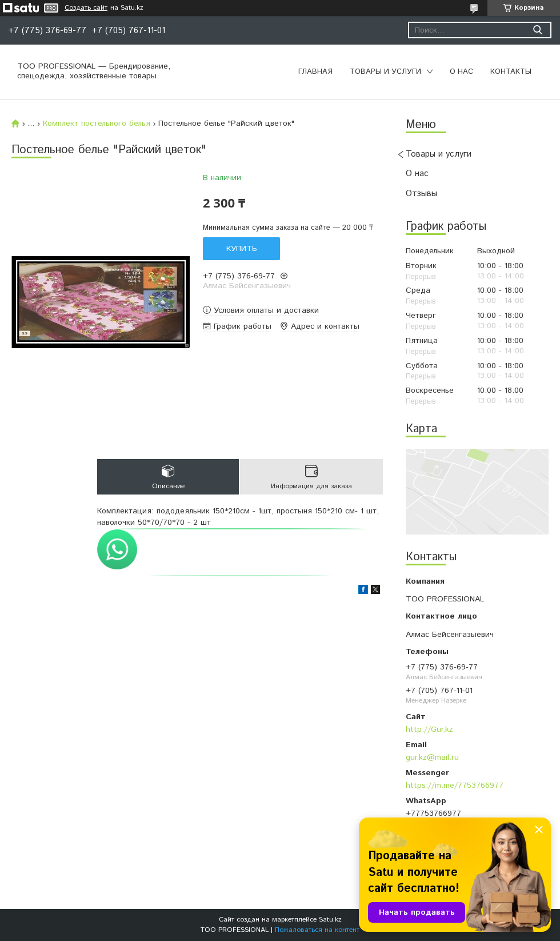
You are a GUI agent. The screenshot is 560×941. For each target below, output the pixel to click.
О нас (461, 72)
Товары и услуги (385, 72)
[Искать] (537, 30)
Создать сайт (86, 8)
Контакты (511, 72)
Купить (242, 249)
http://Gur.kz (429, 729)
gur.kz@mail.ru (432, 757)
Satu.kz (330, 920)
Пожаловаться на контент (317, 930)
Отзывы (421, 194)
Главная (315, 72)
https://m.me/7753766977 (455, 786)
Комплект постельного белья (97, 123)
